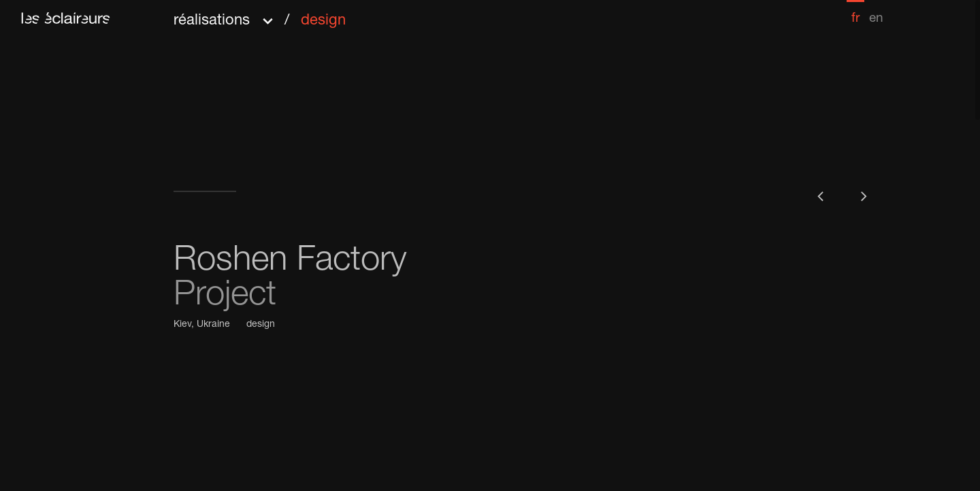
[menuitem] (855, 13)
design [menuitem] (323, 21)
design (261, 325)
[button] (260, 16)
